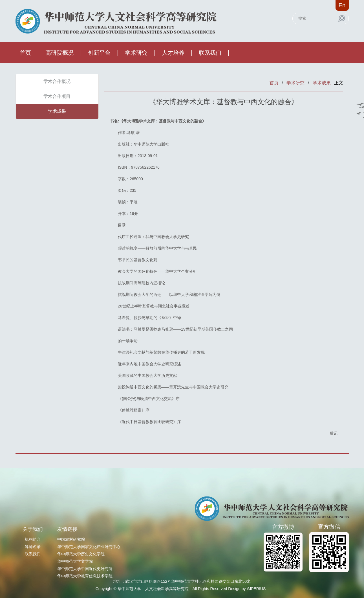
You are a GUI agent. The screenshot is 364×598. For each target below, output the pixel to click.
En (342, 5)
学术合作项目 (57, 96)
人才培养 (173, 53)
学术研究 (136, 53)
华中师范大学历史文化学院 (81, 554)
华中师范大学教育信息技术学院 (85, 576)
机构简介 (33, 539)
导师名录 (33, 547)
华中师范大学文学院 (75, 561)
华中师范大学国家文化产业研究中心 (89, 547)
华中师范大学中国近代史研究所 (85, 569)
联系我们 (210, 53)
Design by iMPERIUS (247, 589)
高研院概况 (59, 53)
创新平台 (99, 53)
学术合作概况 (57, 81)
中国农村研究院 (71, 539)
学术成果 (57, 111)
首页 (25, 53)
